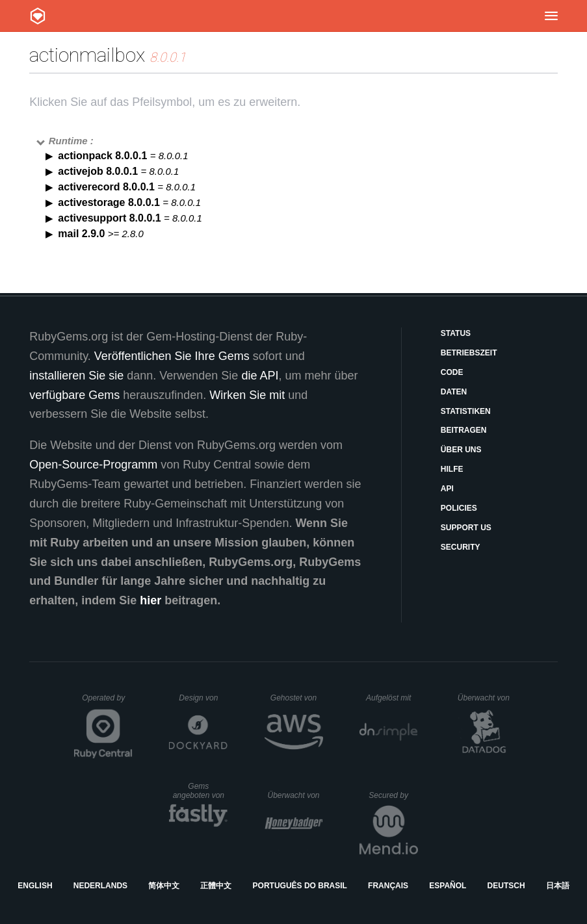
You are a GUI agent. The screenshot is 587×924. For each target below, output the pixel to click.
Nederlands (100, 886)
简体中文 (164, 886)
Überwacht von (485, 698)
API (447, 489)
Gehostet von (297, 698)
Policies (459, 508)
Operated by (107, 702)
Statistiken (466, 411)
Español (448, 886)
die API (260, 376)
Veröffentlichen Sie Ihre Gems (172, 356)
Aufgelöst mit (392, 698)
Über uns (461, 450)
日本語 (558, 886)
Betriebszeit (469, 353)
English (35, 886)
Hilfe (452, 469)
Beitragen (464, 430)
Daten (454, 392)
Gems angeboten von (201, 791)
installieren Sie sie (76, 376)
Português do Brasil (300, 886)
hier (150, 600)
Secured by (393, 795)
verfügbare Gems (74, 395)
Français (388, 886)
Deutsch (506, 886)
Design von (203, 698)
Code (452, 372)
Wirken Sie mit (247, 395)
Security (461, 547)
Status (456, 333)
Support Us (466, 528)
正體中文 (216, 886)
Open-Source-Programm (93, 465)
